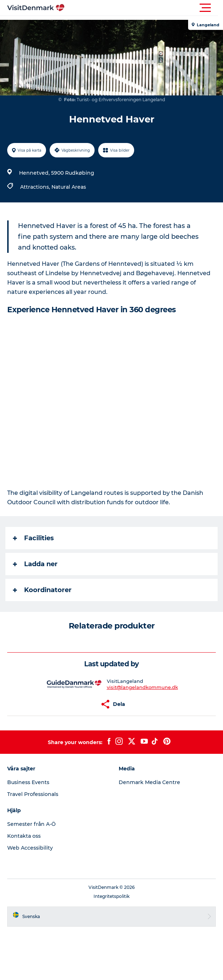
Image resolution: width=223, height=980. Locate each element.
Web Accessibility (30, 848)
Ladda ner (35, 564)
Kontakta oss (24, 836)
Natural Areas (69, 187)
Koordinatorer (42, 590)
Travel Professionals (33, 794)
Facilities (33, 538)
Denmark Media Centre (149, 782)
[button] (144, 8)
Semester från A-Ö (31, 824)
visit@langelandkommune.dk (142, 687)
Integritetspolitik (111, 896)
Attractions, (36, 187)
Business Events (28, 782)
